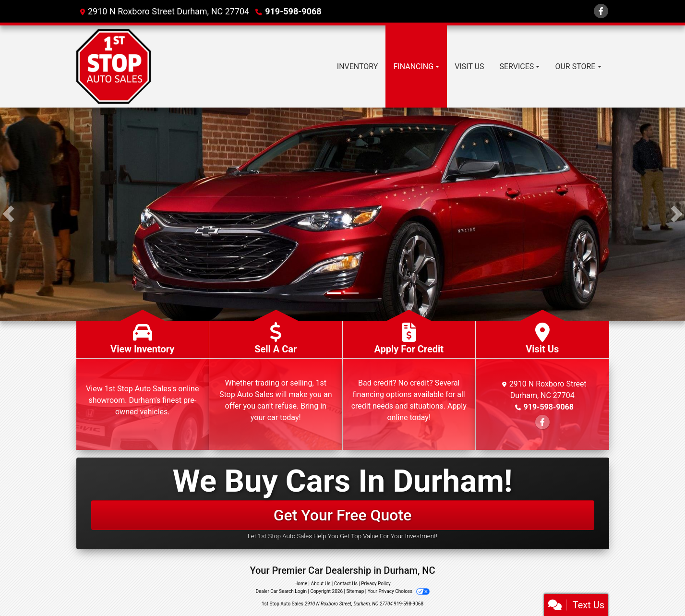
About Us (321, 584)
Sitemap (355, 591)
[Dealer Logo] (114, 66)
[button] (8, 214)
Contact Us (346, 584)
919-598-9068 (293, 11)
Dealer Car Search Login (281, 591)
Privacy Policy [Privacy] (376, 584)
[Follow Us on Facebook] (601, 11)
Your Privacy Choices (399, 591)
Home (301, 584)
